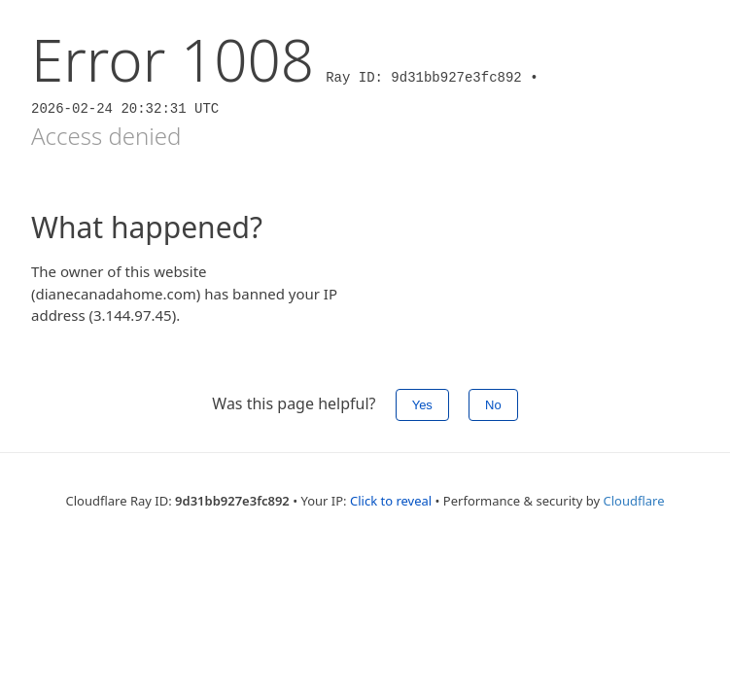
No (493, 405)
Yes (422, 405)
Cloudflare (633, 501)
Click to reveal (391, 501)
